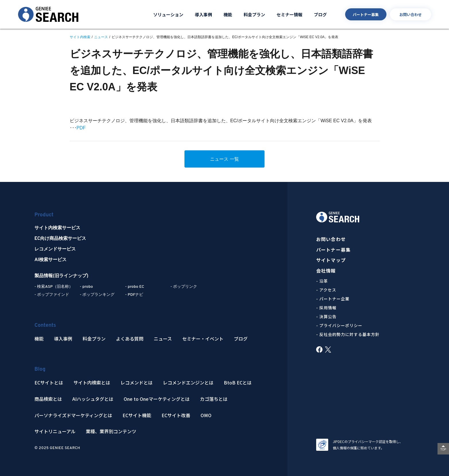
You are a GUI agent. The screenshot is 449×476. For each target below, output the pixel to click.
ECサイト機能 (137, 415)
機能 (228, 14)
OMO (206, 415)
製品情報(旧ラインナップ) (61, 276)
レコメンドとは (137, 383)
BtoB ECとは (238, 383)
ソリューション (168, 14)
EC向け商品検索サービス (60, 239)
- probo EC (135, 287)
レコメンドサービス (55, 249)
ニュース (163, 339)
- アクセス (326, 290)
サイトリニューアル (55, 431)
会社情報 (326, 271)
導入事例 (203, 14)
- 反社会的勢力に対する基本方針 (348, 334)
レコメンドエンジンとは (188, 383)
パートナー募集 (366, 14)
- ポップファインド (52, 295)
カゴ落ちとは (214, 399)
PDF (81, 128)
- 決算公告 (326, 316)
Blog (40, 369)
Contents (45, 326)
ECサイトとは (49, 383)
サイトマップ (331, 260)
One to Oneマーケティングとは (157, 399)
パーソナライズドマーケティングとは (73, 415)
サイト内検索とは (92, 383)
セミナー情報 (289, 14)
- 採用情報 (326, 308)
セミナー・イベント (203, 339)
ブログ (320, 14)
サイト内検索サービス (57, 228)
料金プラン (254, 14)
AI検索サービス (50, 260)
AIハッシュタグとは (93, 399)
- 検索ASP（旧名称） (54, 287)
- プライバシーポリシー (339, 325)
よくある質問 (130, 339)
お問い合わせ (411, 14)
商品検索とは (48, 399)
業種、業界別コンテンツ (111, 431)
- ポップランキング (97, 295)
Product (44, 215)
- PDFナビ (134, 295)
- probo (86, 287)
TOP (443, 449)
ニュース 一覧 (224, 159)
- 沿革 (322, 281)
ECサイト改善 (176, 415)
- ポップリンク (184, 287)
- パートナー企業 (333, 299)
